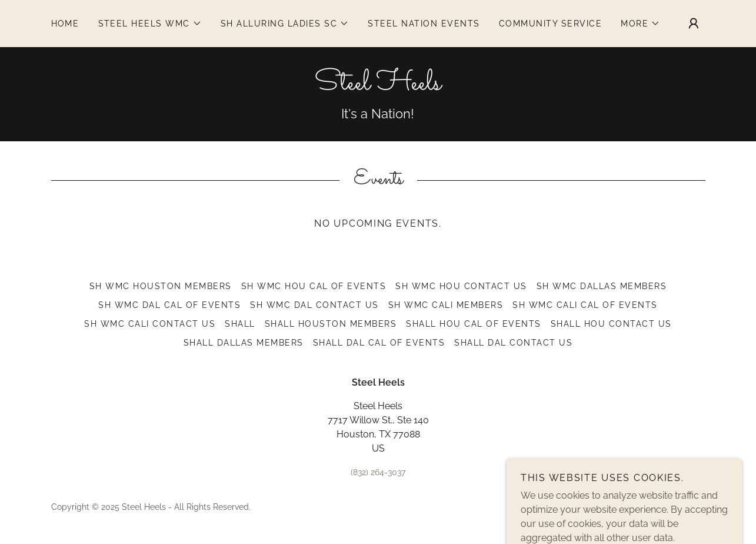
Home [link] (65, 24)
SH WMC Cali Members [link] (446, 305)
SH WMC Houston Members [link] (161, 286)
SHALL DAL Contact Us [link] (513, 343)
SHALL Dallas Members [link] (244, 343)
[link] (378, 86)
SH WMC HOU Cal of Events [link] (314, 286)
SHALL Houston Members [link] (331, 324)
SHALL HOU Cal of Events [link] (473, 324)
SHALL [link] (240, 324)
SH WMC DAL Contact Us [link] (314, 305)
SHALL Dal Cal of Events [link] (379, 343)
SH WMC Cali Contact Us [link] (150, 324)
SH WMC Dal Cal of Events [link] (169, 305)
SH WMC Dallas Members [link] (602, 286)
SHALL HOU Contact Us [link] (611, 324)
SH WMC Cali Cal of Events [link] (585, 305)
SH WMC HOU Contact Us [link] (461, 286)
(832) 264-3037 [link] (378, 472)
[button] (150, 24)
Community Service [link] (550, 24)
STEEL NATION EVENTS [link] (424, 24)
